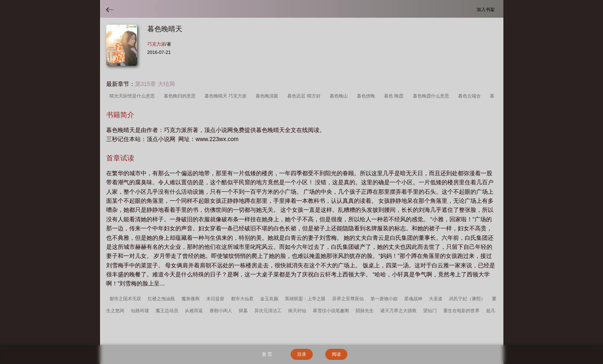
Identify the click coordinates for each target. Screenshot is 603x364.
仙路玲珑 (140, 311)
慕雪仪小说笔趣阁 (331, 311)
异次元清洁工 (268, 311)
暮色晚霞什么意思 (432, 96)
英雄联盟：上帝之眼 (305, 299)
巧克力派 (156, 44)
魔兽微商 (191, 299)
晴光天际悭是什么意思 (133, 96)
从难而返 (194, 311)
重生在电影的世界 (461, 311)
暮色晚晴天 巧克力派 (227, 96)
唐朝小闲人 (221, 311)
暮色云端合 (471, 96)
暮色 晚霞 (395, 96)
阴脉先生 (365, 311)
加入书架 (487, 9)
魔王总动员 (167, 311)
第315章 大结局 (155, 84)
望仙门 (430, 311)
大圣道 (436, 299)
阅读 (336, 354)
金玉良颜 (269, 299)
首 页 (267, 354)
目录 (302, 354)
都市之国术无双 (125, 299)
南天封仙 (297, 311)
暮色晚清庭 (268, 96)
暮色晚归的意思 (181, 96)
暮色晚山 (340, 96)
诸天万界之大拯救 (398, 311)
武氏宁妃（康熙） (467, 299)
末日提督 (215, 299)
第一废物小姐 (384, 299)
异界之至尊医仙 (348, 299)
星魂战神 (413, 299)
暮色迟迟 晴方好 (305, 96)
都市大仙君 (242, 299)
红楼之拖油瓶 (161, 299)
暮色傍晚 (367, 96)
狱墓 (243, 311)
